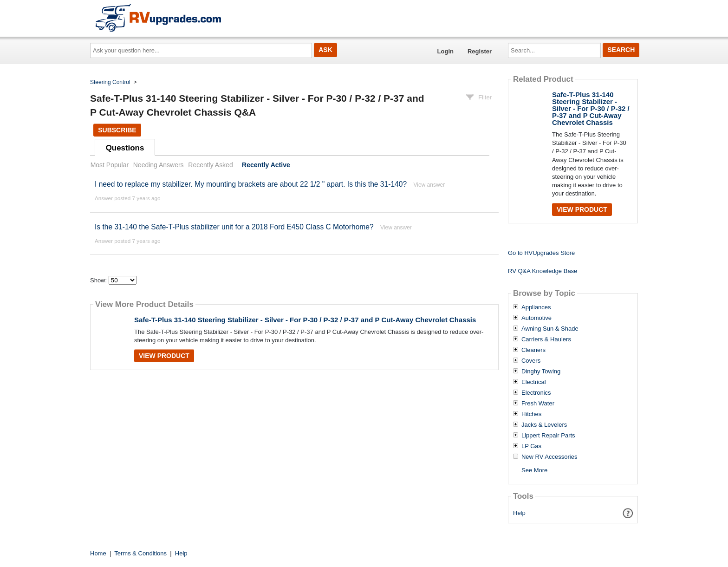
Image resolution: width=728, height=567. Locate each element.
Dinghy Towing (541, 371)
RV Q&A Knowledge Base (543, 271)
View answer (429, 185)
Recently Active (266, 165)
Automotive (536, 318)
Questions (125, 148)
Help (519, 513)
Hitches (531, 414)
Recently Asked (210, 165)
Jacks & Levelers (544, 425)
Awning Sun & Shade (550, 329)
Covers (531, 361)
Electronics (536, 393)
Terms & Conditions (140, 553)
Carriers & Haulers (546, 339)
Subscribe (117, 130)
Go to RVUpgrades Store (541, 253)
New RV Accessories (549, 457)
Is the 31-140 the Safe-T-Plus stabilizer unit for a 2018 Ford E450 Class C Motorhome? (234, 227)
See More (534, 470)
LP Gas (531, 446)
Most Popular (110, 165)
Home (98, 553)
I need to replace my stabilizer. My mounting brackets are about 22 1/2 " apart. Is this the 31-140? (251, 184)
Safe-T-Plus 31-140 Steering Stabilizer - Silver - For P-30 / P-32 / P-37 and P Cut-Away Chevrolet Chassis (305, 320)
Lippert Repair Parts (548, 436)
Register (480, 51)
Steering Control (110, 82)
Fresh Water (538, 404)
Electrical (534, 382)
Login (445, 51)
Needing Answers (159, 165)
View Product (164, 356)
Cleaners (533, 350)
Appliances (536, 307)
